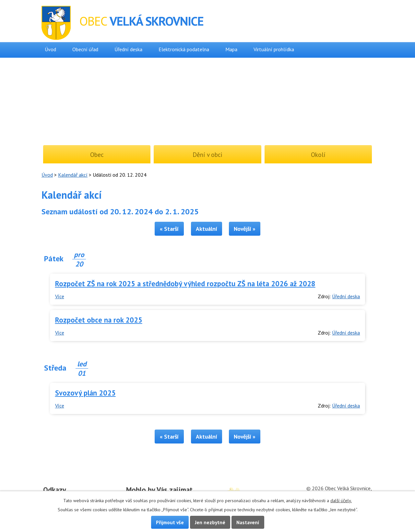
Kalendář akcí (73, 175)
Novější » (245, 229)
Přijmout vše (170, 522)
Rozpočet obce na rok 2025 (99, 320)
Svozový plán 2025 (85, 393)
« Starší (169, 229)
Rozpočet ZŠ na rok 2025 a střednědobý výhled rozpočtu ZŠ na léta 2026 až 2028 (185, 284)
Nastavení (248, 522)
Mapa (231, 49)
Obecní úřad (85, 49)
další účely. (341, 501)
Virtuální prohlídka (274, 49)
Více (60, 296)
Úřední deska (128, 49)
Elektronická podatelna (184, 49)
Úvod (50, 49)
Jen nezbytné (210, 522)
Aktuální (207, 229)
